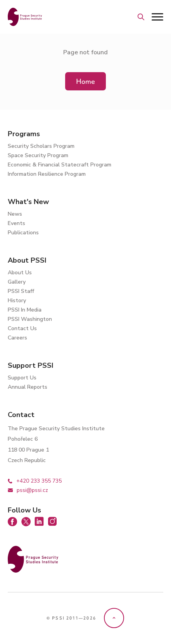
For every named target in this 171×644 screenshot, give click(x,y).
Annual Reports (28, 387)
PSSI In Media (25, 310)
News (15, 214)
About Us (20, 273)
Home (85, 81)
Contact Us (22, 328)
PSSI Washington (30, 319)
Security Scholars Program (41, 146)
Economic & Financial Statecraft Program (60, 165)
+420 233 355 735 (35, 481)
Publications (23, 233)
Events (16, 223)
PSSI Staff (21, 291)
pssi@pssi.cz (28, 490)
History (17, 300)
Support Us (22, 378)
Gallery (17, 282)
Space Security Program (38, 155)
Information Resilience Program (47, 174)
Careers (17, 338)
